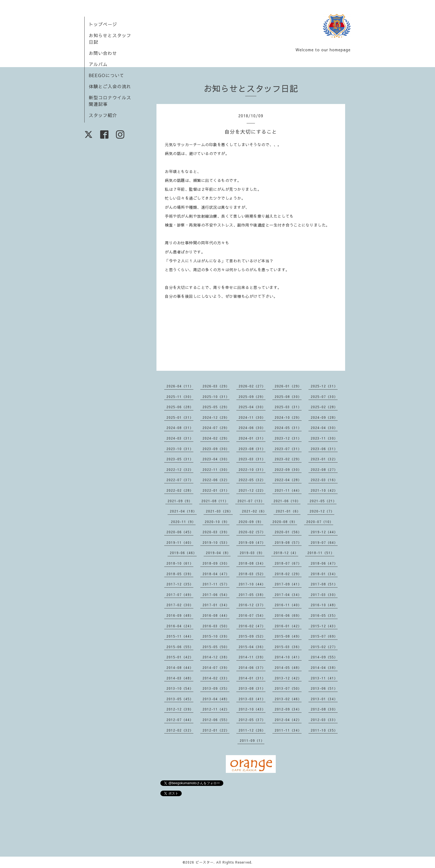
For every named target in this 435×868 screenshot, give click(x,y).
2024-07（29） (216, 428)
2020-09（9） (251, 522)
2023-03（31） (252, 459)
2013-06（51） (324, 688)
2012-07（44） (180, 720)
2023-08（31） (252, 449)
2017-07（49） (180, 595)
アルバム (98, 64)
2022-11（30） (216, 469)
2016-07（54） (252, 615)
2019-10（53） (216, 542)
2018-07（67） (288, 563)
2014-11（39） (252, 657)
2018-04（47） (216, 574)
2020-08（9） (285, 522)
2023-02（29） (288, 459)
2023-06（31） (324, 449)
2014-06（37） (252, 668)
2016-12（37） (252, 605)
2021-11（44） (288, 490)
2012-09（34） (288, 709)
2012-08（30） (324, 709)
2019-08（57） (288, 542)
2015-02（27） (324, 647)
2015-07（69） (324, 636)
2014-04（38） (324, 668)
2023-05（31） (180, 459)
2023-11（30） (324, 438)
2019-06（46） (183, 553)
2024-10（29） (288, 417)
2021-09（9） (180, 501)
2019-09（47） (252, 542)
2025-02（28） (324, 407)
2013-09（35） (216, 688)
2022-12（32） (180, 469)
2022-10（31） (252, 469)
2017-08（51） (324, 584)
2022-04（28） (288, 480)
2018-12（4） (286, 553)
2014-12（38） (216, 657)
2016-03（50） (216, 626)
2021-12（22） (252, 490)
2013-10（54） (180, 688)
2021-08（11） (215, 501)
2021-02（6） (254, 511)
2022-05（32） (252, 480)
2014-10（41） (288, 657)
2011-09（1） (252, 740)
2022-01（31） (216, 490)
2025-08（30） (288, 397)
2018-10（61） (180, 563)
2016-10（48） (324, 605)
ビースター (205, 862)
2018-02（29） (288, 574)
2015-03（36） (288, 647)
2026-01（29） (288, 386)
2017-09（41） (288, 584)
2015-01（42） (180, 657)
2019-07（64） (324, 542)
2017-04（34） (288, 595)
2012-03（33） (324, 720)
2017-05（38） (252, 595)
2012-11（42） (216, 709)
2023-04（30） (216, 459)
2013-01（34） (324, 699)
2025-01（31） (180, 417)
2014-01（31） (252, 678)
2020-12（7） (322, 511)
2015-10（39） (216, 636)
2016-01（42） (288, 626)
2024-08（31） (180, 428)
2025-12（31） (324, 386)
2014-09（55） (324, 657)
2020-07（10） (320, 522)
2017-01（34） (216, 605)
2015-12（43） (324, 626)
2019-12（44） (324, 532)
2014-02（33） (216, 678)
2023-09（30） (216, 449)
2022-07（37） (180, 480)
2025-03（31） (288, 407)
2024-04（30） (324, 428)
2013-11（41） (324, 678)
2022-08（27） (324, 469)
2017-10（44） (252, 584)
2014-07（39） (216, 668)
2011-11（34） (288, 730)
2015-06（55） (180, 647)
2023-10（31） (180, 449)
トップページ (103, 24)
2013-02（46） (288, 699)
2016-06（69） (288, 615)
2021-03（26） (219, 511)
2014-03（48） (180, 678)
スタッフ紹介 (103, 115)
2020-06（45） (180, 532)
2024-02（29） (216, 438)
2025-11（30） (180, 397)
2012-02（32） (180, 730)
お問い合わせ (103, 53)
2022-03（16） (324, 480)
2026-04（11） (180, 386)
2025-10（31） (216, 397)
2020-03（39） (216, 532)
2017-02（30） (180, 605)
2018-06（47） (324, 563)
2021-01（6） (288, 511)
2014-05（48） (288, 668)
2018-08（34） (252, 563)
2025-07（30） (324, 397)
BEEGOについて (107, 75)
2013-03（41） (252, 699)
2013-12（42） (288, 678)
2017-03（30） (324, 595)
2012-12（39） (180, 709)
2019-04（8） (218, 553)
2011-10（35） (324, 730)
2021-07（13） (251, 501)
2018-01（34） (324, 574)
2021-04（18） (183, 511)
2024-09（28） (324, 417)
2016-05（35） (324, 615)
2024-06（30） (252, 428)
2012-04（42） (288, 720)
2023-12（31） (288, 438)
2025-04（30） (252, 407)
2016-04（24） (180, 626)
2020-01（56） (288, 532)
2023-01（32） (324, 459)
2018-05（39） (180, 574)
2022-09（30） (288, 469)
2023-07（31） (288, 449)
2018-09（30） (216, 563)
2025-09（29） (252, 397)
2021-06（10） (287, 501)
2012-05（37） (252, 720)
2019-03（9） (252, 553)
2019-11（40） (180, 542)
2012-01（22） (216, 730)
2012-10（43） (252, 709)
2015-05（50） (216, 647)
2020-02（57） (252, 532)
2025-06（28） (180, 407)
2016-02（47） (252, 626)
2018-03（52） (252, 574)
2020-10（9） (217, 522)
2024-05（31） (288, 428)
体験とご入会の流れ (110, 86)
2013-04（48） (216, 699)
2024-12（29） (216, 417)
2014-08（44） (180, 668)
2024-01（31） (252, 438)
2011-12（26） (252, 730)
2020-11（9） (183, 522)
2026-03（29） (216, 386)
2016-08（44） (216, 615)
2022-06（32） (216, 480)
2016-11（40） (288, 605)
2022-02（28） (180, 490)
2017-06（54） (216, 595)
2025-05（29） (216, 407)
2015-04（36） (252, 647)
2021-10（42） (324, 490)
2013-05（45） (180, 699)
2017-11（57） (216, 584)
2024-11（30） (252, 417)
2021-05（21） (323, 501)
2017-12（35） (180, 584)
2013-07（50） (288, 688)
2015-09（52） (252, 636)
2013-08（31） (252, 688)
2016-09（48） (180, 615)
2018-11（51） (321, 553)
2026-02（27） (252, 386)
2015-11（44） (180, 636)
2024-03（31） (180, 438)
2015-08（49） (288, 636)
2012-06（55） (216, 720)
